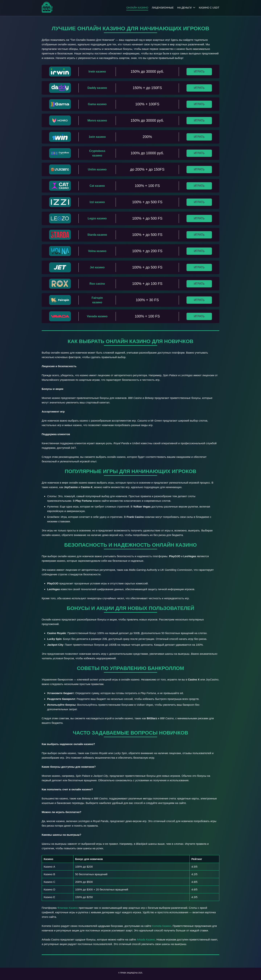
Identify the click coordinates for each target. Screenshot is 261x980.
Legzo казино (97, 218)
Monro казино (97, 120)
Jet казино (97, 267)
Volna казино (97, 251)
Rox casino (97, 284)
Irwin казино (97, 72)
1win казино (97, 137)
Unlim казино (97, 169)
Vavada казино (97, 316)
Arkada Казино (146, 939)
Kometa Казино (162, 926)
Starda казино (97, 235)
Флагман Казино (68, 908)
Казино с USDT (209, 8)
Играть (199, 72)
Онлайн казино (137, 8)
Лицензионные (163, 8)
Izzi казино (97, 202)
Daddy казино (97, 88)
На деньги (184, 8)
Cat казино (97, 186)
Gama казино (97, 104)
